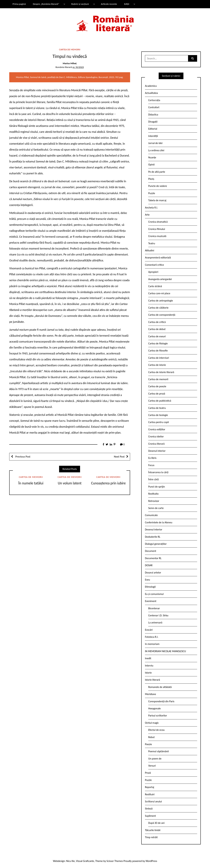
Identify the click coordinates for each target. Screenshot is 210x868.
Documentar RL (153, 558)
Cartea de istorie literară (161, 372)
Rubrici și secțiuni (80, 4)
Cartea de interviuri (159, 358)
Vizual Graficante (85, 861)
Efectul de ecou (156, 730)
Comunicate (151, 515)
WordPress (151, 861)
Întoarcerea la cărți (158, 472)
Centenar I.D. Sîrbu (158, 615)
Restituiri (150, 794)
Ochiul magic (152, 723)
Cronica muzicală (157, 236)
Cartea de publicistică (160, 401)
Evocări (149, 630)
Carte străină (155, 286)
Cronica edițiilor (157, 429)
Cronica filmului (157, 229)
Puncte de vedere (158, 186)
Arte (147, 215)
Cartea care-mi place (159, 293)
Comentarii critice (154, 265)
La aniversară (155, 623)
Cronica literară (156, 444)
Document (151, 551)
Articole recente (109, 4)
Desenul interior (157, 451)
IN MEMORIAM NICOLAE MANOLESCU (165, 651)
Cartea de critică (157, 322)
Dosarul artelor (153, 573)
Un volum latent (70, 483)
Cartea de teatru (157, 408)
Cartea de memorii (70, 49)
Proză (148, 773)
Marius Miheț (70, 63)
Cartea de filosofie (158, 351)
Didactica (153, 115)
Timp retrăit (151, 837)
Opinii (151, 165)
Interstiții (153, 136)
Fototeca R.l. (152, 637)
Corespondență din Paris (161, 701)
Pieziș (151, 179)
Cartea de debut (157, 329)
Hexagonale (155, 708)
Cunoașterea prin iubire (108, 483)
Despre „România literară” (46, 4)
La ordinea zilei (156, 150)
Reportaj (149, 787)
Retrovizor (154, 501)
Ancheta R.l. (151, 208)
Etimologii (150, 587)
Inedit (148, 658)
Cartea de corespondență (162, 315)
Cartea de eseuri (157, 336)
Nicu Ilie (70, 861)
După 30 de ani (156, 823)
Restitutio (153, 494)
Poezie (148, 744)
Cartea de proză (157, 394)
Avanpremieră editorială (158, 258)
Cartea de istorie (157, 365)
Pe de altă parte (157, 172)
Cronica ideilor (156, 436)
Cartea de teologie (158, 415)
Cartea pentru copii (159, 422)
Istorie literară (152, 680)
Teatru (152, 243)
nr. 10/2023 (78, 67)
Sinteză (149, 809)
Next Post (119, 457)
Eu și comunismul (154, 594)
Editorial (153, 129)
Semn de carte (156, 508)
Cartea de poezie (157, 386)
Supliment (150, 816)
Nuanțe (152, 157)
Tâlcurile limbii (153, 830)
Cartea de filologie (158, 343)
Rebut (151, 737)
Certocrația (154, 100)
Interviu (149, 666)
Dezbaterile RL (153, 537)
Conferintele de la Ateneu (159, 522)
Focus (151, 465)
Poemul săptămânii (158, 751)
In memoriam (152, 644)
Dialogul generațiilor (156, 544)
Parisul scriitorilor (158, 716)
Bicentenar (154, 608)
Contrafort (154, 107)
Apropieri (153, 272)
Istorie (148, 673)
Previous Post (23, 457)
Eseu (147, 580)
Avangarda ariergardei (160, 279)
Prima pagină (19, 4)
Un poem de (155, 759)
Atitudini (150, 250)
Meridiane (150, 694)
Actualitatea (151, 93)
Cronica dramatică (158, 222)
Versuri (152, 766)
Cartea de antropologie (161, 301)
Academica (151, 86)
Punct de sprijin (157, 487)
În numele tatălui (31, 483)
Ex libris (152, 458)
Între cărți (154, 479)
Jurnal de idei (155, 143)
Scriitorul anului (153, 801)
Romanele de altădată (160, 687)
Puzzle (152, 193)
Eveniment (151, 601)
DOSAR (149, 565)
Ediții (127, 4)
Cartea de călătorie (158, 308)
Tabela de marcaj (157, 200)
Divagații (153, 122)
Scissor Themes (115, 861)
